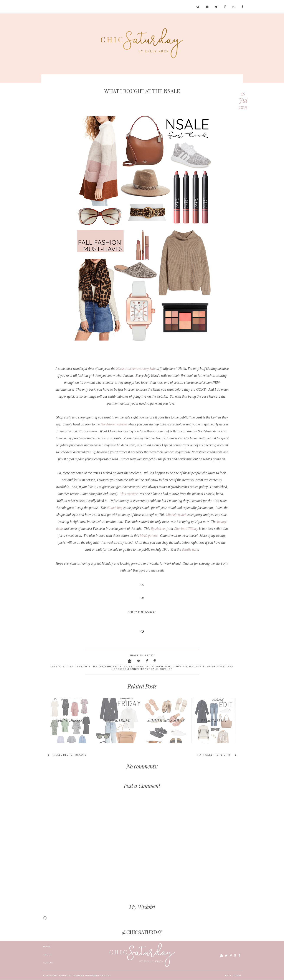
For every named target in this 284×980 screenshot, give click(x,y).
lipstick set (158, 529)
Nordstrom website (114, 424)
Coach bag (115, 508)
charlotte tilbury (89, 666)
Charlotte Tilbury (186, 529)
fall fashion (139, 666)
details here (190, 549)
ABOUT (47, 955)
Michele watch (176, 515)
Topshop (166, 669)
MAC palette (149, 536)
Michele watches (220, 666)
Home (47, 947)
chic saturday (116, 666)
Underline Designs (98, 975)
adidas (68, 666)
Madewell (197, 666)
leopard (157, 666)
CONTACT (49, 963)
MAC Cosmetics (176, 666)
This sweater (129, 494)
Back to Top (233, 975)
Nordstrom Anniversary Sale (136, 369)
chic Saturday (62, 975)
